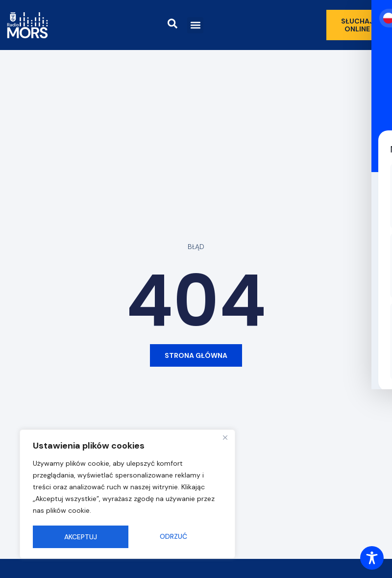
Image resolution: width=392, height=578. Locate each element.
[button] (195, 25)
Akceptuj (174, 537)
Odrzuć (78, 537)
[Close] (225, 439)
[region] (127, 495)
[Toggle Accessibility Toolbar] (372, 558)
